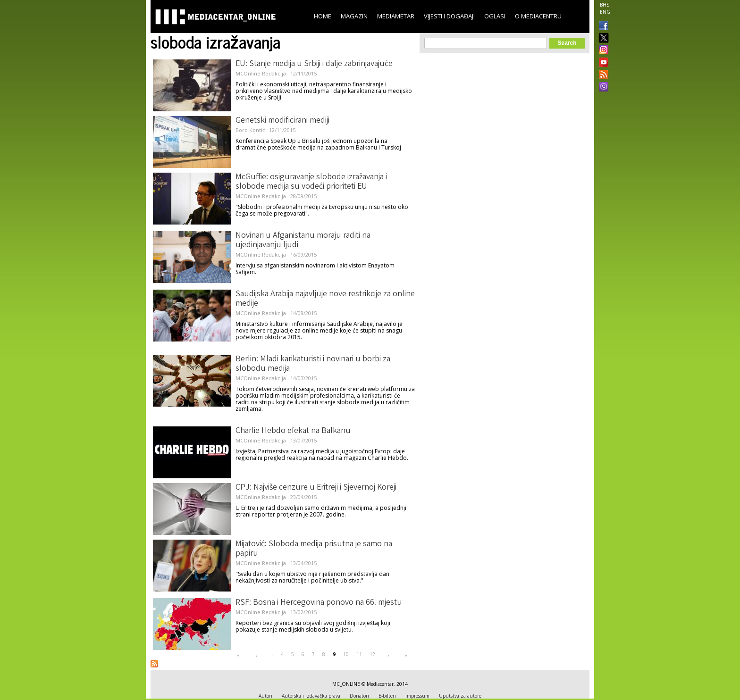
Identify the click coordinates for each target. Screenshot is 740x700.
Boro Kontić (250, 130)
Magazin (354, 16)
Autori (265, 696)
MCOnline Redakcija (261, 73)
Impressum (417, 696)
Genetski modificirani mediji (282, 121)
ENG (605, 12)
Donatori (359, 696)
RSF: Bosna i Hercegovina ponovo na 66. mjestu (319, 603)
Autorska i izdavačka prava (311, 696)
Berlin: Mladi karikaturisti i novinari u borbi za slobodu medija (313, 364)
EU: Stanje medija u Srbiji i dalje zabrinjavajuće (314, 64)
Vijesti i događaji (449, 16)
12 (372, 654)
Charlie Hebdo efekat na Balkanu (293, 431)
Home (323, 16)
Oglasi (495, 16)
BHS (605, 5)
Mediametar (396, 16)
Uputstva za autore (460, 696)
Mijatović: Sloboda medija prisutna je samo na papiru (314, 549)
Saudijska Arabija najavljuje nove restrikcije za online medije (325, 299)
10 (346, 654)
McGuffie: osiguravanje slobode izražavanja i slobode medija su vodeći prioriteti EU (311, 182)
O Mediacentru (538, 16)
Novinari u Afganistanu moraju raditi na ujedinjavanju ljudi (303, 241)
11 (359, 654)
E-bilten (387, 696)
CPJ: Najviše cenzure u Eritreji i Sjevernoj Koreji (316, 488)
